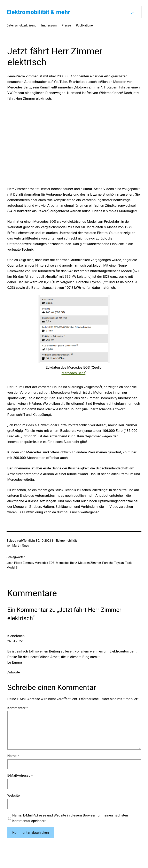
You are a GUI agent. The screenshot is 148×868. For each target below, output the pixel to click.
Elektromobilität (66, 541)
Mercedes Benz (73, 373)
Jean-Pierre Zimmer (20, 563)
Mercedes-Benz (66, 563)
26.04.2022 (15, 641)
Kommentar (18, 708)
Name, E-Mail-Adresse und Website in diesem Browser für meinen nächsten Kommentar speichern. (70, 818)
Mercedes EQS (45, 563)
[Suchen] (133, 12)
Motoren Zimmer (89, 563)
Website (14, 795)
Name (13, 756)
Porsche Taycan (113, 563)
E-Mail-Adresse (20, 775)
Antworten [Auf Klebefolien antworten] (14, 672)
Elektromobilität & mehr (38, 12)
